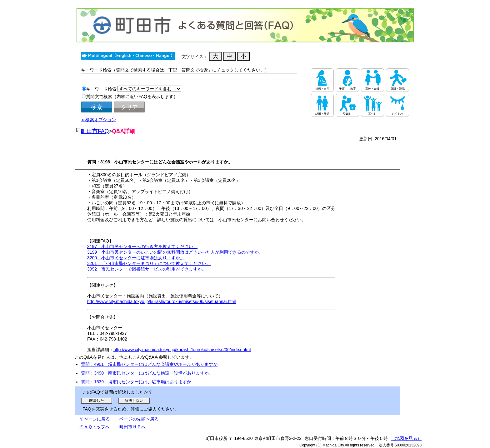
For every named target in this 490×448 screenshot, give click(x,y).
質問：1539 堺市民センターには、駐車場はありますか (136, 382)
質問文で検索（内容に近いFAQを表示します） (132, 97)
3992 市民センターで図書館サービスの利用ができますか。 (147, 269)
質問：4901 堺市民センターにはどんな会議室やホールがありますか (149, 364)
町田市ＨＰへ (132, 427)
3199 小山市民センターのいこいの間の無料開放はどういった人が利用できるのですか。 (175, 252)
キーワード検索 (101, 89)
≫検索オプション (98, 120)
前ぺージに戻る (95, 419)
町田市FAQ (95, 131)
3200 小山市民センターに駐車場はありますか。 (136, 258)
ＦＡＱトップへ (95, 427)
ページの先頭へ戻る (139, 419)
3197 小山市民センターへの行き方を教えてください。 (142, 246)
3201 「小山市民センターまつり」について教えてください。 (149, 263)
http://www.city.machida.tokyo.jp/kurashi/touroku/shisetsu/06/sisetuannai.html (162, 301)
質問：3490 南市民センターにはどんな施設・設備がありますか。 (147, 373)
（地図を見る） (406, 438)
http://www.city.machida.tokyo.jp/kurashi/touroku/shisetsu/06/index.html (182, 350)
